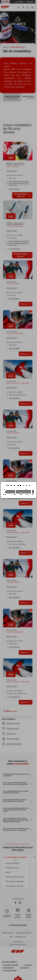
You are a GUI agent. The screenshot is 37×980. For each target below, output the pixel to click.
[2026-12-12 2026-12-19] (13, 492)
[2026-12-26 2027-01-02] (23, 492)
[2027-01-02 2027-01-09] (29, 492)
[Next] (32, 485)
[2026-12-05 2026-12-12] (7, 492)
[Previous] (5, 485)
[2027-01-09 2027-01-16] (34, 492)
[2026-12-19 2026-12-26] (18, 492)
